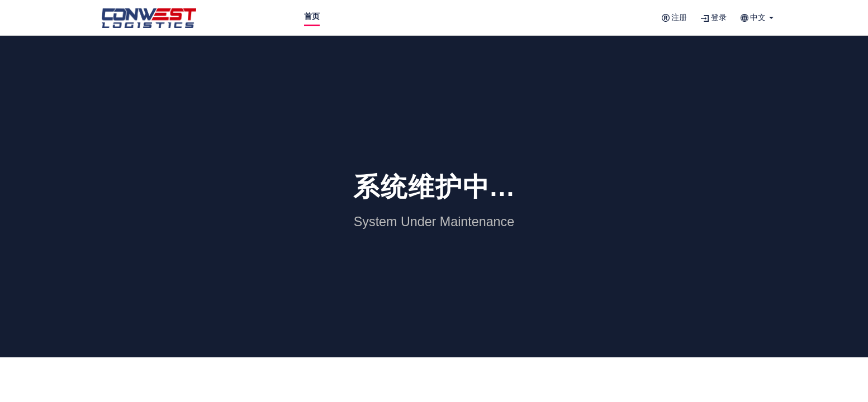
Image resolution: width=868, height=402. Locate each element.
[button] (757, 18)
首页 (312, 16)
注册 (675, 18)
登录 (714, 18)
